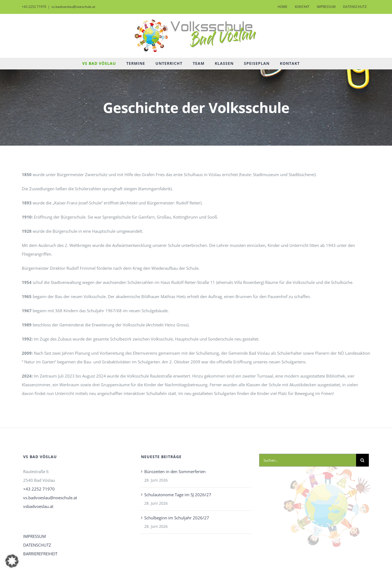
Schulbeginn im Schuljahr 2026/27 (177, 518)
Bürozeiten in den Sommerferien (175, 471)
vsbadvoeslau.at (38, 506)
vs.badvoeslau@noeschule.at (73, 7)
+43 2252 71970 (39, 489)
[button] (12, 561)
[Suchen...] (308, 460)
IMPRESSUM (34, 536)
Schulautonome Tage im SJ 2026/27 (178, 495)
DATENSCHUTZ (37, 545)
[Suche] (362, 460)
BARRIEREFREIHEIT (40, 554)
